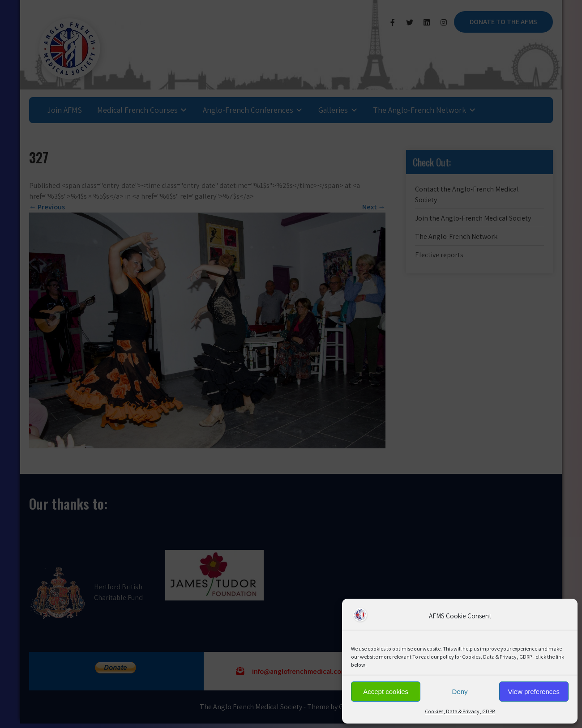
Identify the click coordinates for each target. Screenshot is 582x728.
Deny (460, 692)
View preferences (534, 692)
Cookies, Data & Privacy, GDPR (460, 711)
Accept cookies (386, 692)
